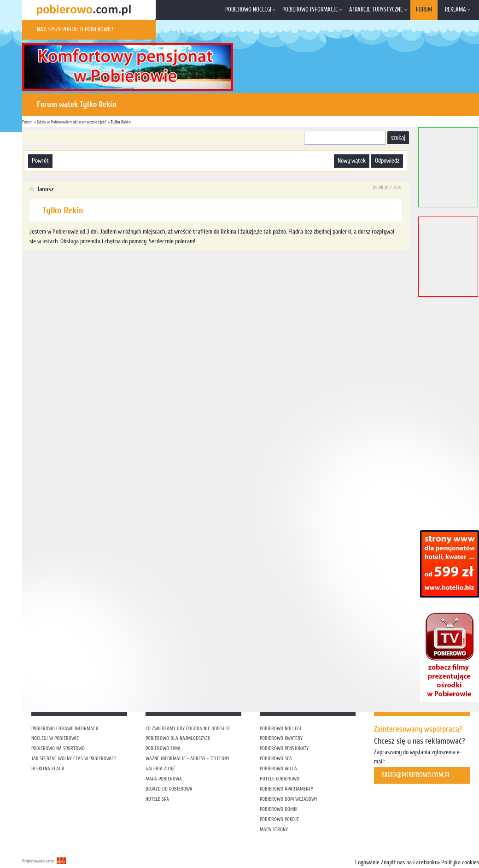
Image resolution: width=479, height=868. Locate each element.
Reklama (456, 10)
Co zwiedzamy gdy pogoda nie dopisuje (188, 729)
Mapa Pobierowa (164, 779)
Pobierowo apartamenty (286, 789)
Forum (424, 10)
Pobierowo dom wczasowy (289, 799)
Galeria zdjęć (161, 769)
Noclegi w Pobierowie (55, 738)
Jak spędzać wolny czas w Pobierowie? (73, 759)
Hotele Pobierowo (280, 779)
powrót (40, 161)
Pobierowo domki (279, 809)
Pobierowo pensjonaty (284, 748)
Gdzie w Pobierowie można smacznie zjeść (72, 122)
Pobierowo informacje (310, 10)
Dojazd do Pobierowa (169, 789)
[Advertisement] (156, 274)
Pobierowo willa (279, 769)
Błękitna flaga (48, 769)
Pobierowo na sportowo (58, 748)
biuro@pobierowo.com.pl (416, 775)
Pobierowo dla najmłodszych (178, 738)
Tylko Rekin (121, 122)
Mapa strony (274, 830)
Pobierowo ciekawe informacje (65, 729)
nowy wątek (352, 161)
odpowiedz (387, 161)
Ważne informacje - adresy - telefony (187, 759)
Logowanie (367, 862)
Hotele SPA (157, 799)
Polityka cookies (460, 862)
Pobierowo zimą (163, 748)
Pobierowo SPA (276, 759)
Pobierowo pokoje (279, 819)
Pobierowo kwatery (281, 738)
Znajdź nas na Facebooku (409, 862)
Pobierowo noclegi (248, 10)
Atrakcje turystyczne (376, 10)
